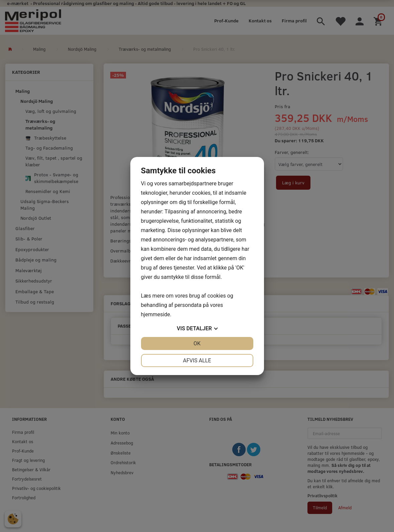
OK (197, 343)
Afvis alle (197, 361)
